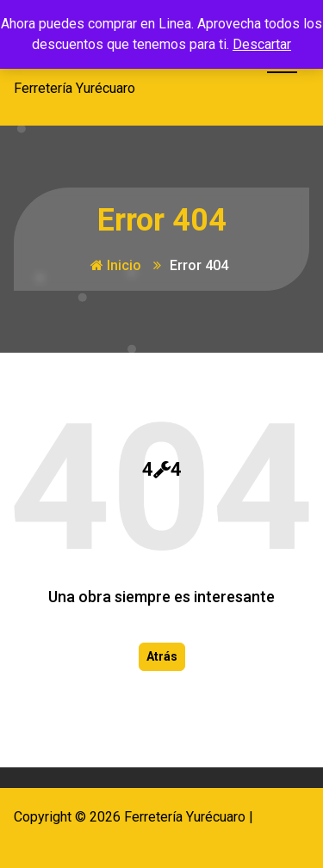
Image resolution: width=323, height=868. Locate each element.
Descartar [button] (262, 44)
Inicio (116, 265)
